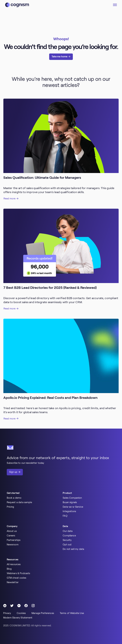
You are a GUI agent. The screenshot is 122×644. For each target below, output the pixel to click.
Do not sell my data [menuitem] (73, 549)
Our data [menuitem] (68, 531)
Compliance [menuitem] (69, 536)
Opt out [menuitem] (67, 545)
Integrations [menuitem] (69, 511)
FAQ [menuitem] (65, 516)
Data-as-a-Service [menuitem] (73, 507)
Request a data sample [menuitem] (19, 502)
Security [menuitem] (67, 540)
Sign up (13, 472)
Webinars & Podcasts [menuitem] (18, 573)
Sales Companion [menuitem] (72, 498)
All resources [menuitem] (14, 564)
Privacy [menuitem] (7, 613)
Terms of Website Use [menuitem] (72, 613)
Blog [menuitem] (9, 569)
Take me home (60, 57)
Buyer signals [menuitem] (70, 502)
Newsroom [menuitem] (13, 545)
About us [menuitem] (12, 531)
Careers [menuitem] (11, 536)
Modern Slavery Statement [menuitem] (18, 618)
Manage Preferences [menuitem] (43, 613)
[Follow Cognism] (5, 606)
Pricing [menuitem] (10, 507)
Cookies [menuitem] (21, 613)
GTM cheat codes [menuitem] (16, 578)
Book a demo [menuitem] (14, 498)
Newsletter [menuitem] (13, 582)
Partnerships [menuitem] (14, 540)
